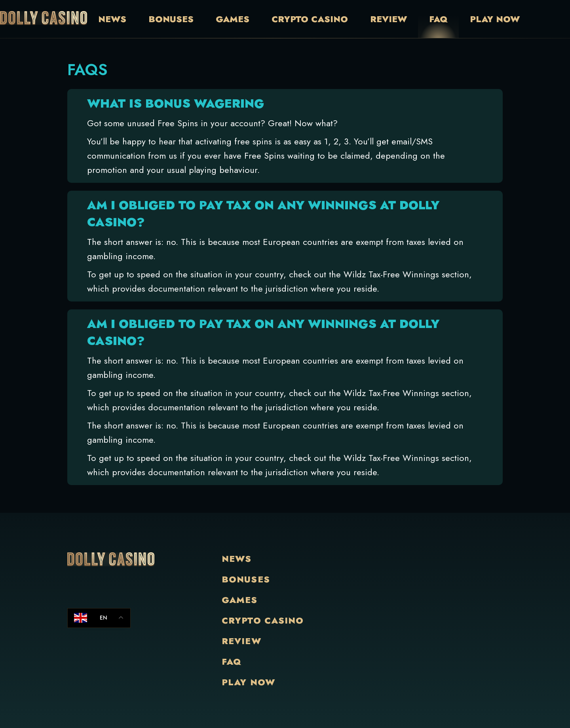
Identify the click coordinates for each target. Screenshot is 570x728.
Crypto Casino (310, 19)
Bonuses (171, 19)
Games (233, 19)
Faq (438, 19)
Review (389, 19)
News (112, 19)
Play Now (495, 19)
